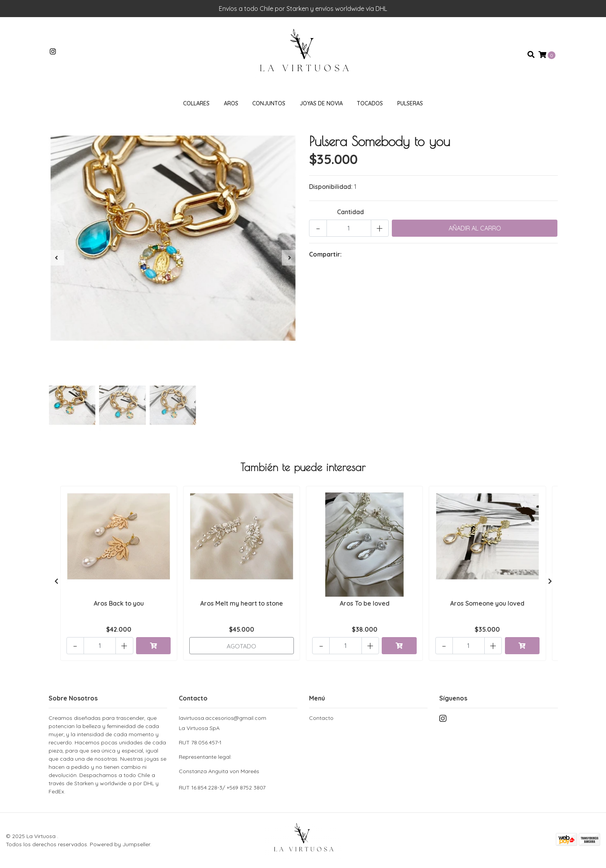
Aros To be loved (365, 604)
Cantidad (350, 213)
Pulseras (410, 105)
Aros (231, 105)
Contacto (321, 718)
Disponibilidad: (331, 188)
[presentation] (56, 259)
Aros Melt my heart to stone (242, 604)
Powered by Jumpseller (120, 844)
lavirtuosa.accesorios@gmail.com (223, 718)
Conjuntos (269, 105)
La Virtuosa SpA (238, 750)
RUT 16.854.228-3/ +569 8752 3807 (222, 788)
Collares (196, 105)
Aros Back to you (119, 604)
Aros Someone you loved (487, 604)
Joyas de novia (321, 105)
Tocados (370, 105)
